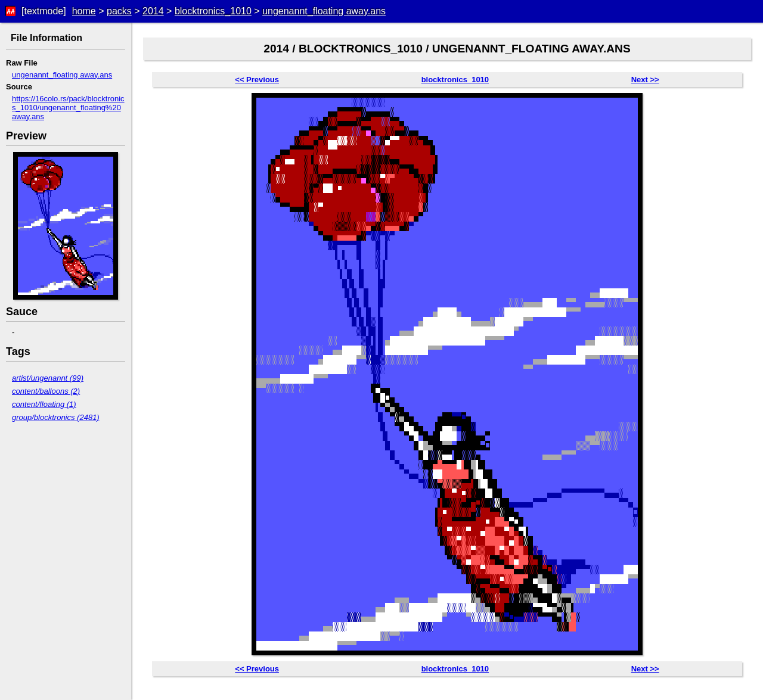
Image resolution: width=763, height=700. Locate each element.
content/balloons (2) (46, 391)
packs (119, 11)
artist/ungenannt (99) (48, 378)
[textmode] (44, 11)
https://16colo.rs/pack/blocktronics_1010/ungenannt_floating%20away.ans (68, 108)
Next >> (645, 80)
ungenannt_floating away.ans (324, 11)
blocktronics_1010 (213, 11)
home (84, 11)
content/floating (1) (44, 404)
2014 (153, 11)
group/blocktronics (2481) (56, 417)
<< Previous (257, 80)
